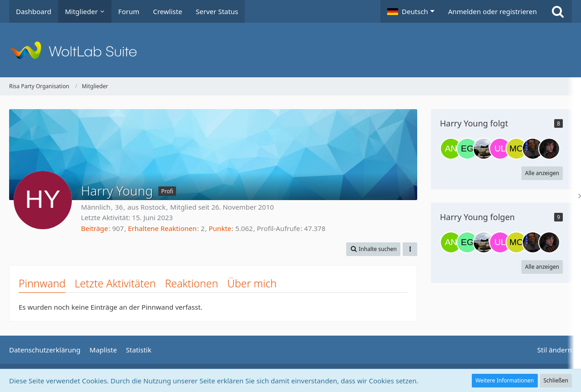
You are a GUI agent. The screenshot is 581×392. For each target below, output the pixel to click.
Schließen (556, 380)
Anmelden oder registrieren (493, 11)
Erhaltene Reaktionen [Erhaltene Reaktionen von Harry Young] (162, 228)
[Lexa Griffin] (549, 149)
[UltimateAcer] (500, 149)
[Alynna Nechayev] (451, 149)
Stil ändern (555, 350)
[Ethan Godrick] (467, 149)
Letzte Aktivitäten (115, 283)
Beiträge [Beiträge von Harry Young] (95, 228)
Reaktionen (191, 283)
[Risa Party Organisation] (290, 50)
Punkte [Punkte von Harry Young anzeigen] (220, 228)
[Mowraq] (516, 149)
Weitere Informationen (505, 380)
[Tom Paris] (484, 149)
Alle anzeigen (542, 173)
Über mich (252, 283)
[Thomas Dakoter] (533, 149)
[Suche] (558, 11)
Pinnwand (42, 283)
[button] (411, 11)
